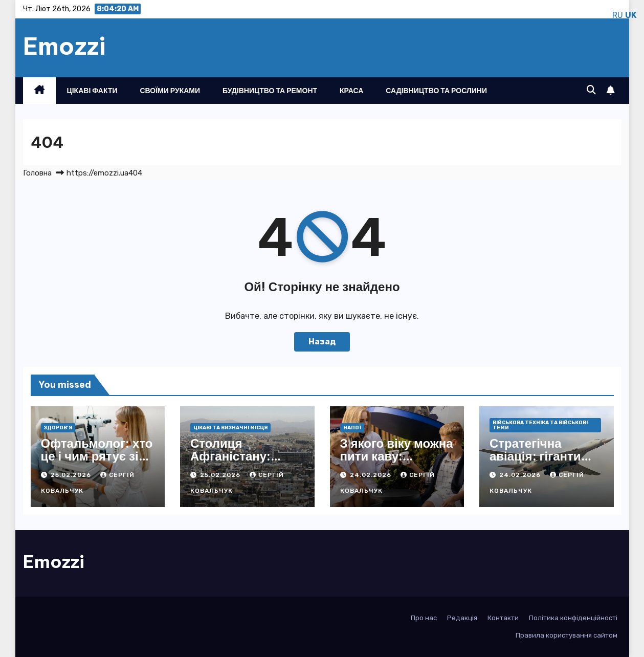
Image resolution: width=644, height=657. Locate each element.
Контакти (503, 618)
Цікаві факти (92, 91)
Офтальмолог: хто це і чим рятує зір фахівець (97, 456)
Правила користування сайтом (567, 635)
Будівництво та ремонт (270, 91)
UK (631, 15)
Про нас (424, 618)
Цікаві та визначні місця (230, 428)
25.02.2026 (72, 475)
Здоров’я (58, 428)
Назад (322, 342)
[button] (591, 90)
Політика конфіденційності (573, 618)
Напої (352, 428)
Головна (37, 173)
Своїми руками (170, 91)
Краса (351, 91)
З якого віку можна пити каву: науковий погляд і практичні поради (397, 462)
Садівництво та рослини (436, 91)
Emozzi (64, 46)
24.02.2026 (372, 475)
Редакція (462, 618)
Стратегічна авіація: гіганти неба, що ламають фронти (545, 462)
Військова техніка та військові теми (540, 425)
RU (618, 15)
